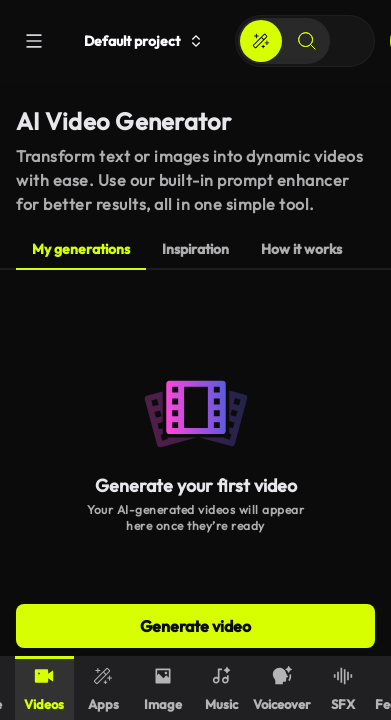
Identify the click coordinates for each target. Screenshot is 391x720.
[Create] (261, 41)
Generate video (195, 626)
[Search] (307, 41)
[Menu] (34, 41)
